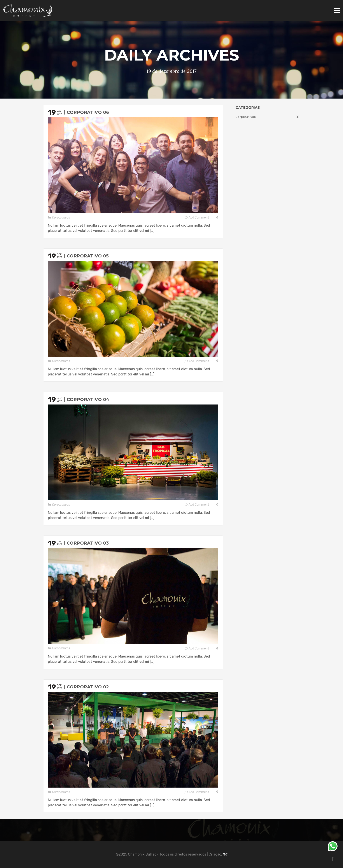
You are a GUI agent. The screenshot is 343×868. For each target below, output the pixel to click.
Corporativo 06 (88, 112)
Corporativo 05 (88, 256)
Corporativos (61, 218)
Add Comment (197, 218)
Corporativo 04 (88, 399)
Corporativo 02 (88, 687)
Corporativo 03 (88, 543)
